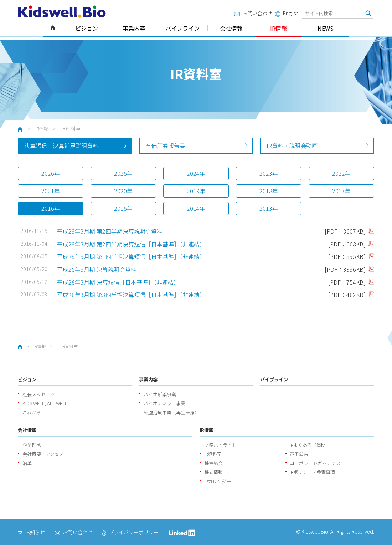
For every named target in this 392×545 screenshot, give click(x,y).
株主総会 (213, 463)
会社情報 (231, 28)
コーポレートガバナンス (315, 463)
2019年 (196, 191)
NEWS (326, 28)
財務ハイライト (220, 445)
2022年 (341, 173)
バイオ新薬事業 (160, 394)
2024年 (196, 173)
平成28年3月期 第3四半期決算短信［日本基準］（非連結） (131, 295)
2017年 (341, 191)
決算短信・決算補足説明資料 (61, 146)
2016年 (51, 208)
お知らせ (31, 532)
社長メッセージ (39, 394)
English (287, 13)
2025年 (123, 173)
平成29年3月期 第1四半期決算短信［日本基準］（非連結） (131, 256)
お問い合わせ (253, 13)
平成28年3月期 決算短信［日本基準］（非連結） (118, 282)
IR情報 (278, 28)
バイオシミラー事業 (164, 403)
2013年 (269, 208)
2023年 (269, 173)
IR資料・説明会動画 (292, 146)
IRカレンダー (218, 481)
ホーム (53, 28)
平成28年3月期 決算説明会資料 (97, 269)
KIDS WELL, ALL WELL (45, 403)
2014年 (196, 208)
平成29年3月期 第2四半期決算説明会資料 (110, 231)
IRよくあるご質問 (308, 445)
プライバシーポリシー (130, 532)
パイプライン (182, 28)
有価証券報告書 (165, 146)
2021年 (51, 191)
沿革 (27, 463)
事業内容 (134, 28)
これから (32, 412)
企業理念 (32, 445)
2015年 (123, 208)
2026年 (51, 173)
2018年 (269, 191)
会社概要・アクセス (43, 454)
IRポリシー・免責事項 (312, 472)
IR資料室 (213, 454)
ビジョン (87, 28)
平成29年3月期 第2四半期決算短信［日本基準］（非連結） (132, 244)
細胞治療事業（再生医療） (171, 412)
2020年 (123, 191)
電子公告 (299, 454)
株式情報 (213, 472)
